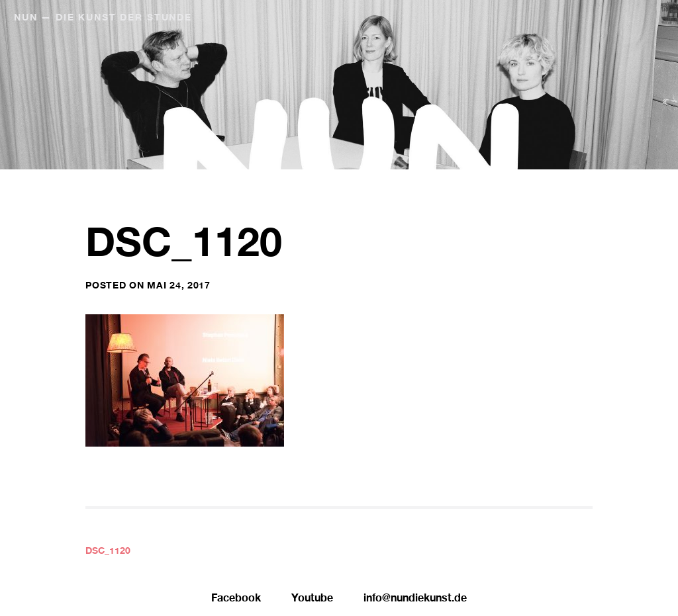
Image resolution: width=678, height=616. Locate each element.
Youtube (312, 599)
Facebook (236, 599)
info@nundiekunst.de (415, 599)
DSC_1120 (108, 552)
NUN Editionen (584, 19)
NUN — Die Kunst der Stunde (103, 19)
